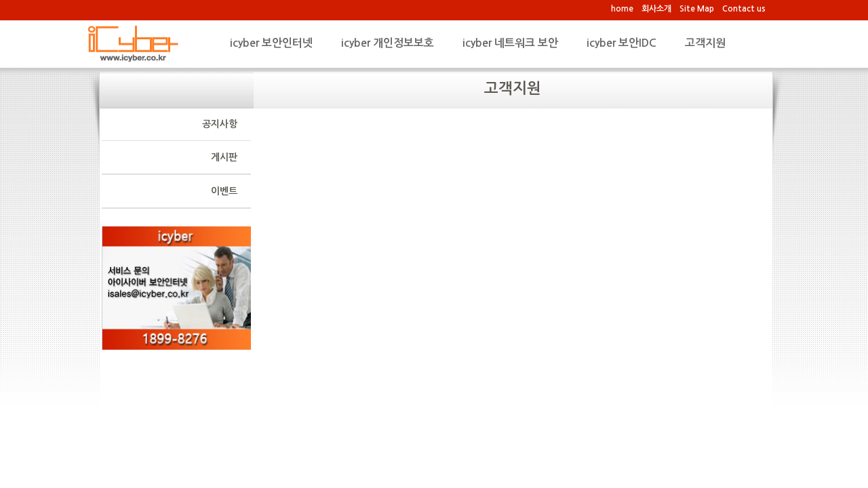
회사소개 (656, 9)
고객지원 (705, 43)
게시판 (224, 157)
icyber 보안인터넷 (271, 43)
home (622, 9)
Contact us (744, 9)
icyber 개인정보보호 (388, 43)
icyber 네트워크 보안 (510, 43)
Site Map (697, 9)
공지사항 (220, 124)
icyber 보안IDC (622, 43)
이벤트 (224, 191)
